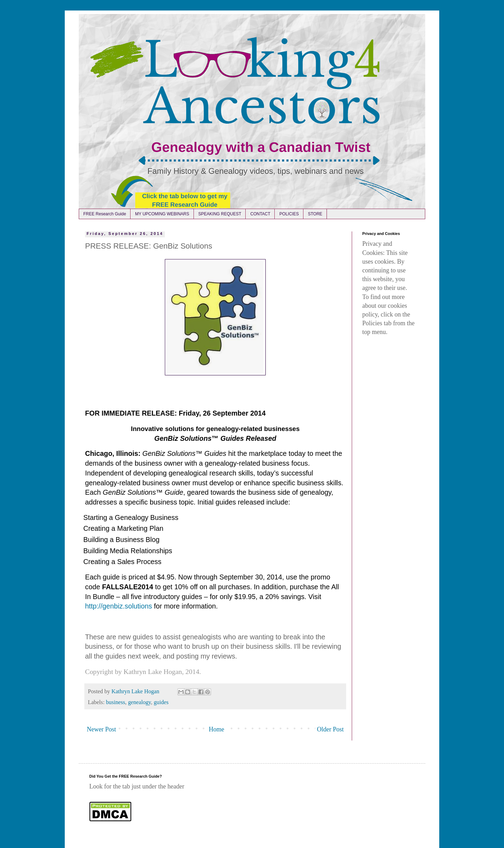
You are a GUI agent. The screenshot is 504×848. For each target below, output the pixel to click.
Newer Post (101, 729)
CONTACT (260, 214)
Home (217, 729)
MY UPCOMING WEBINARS (162, 214)
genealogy (139, 702)
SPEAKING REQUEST (220, 214)
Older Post (331, 729)
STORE (315, 214)
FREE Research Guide (105, 214)
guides (161, 702)
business (116, 702)
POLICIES (289, 214)
